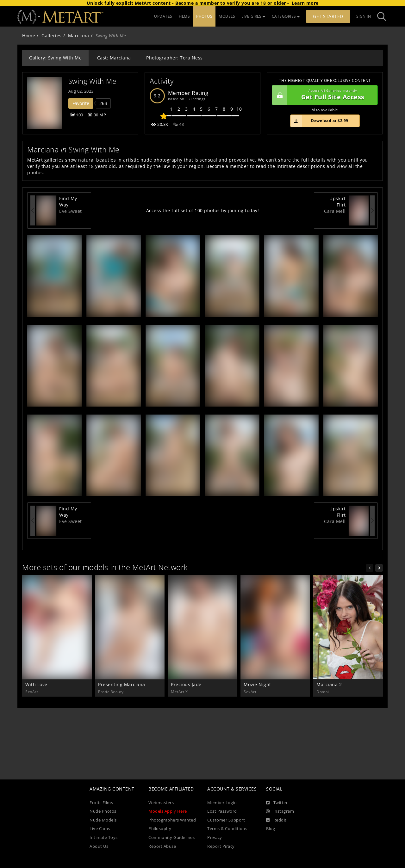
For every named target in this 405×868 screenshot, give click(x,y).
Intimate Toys (104, 837)
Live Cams (100, 829)
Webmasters (161, 803)
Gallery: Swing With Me (55, 58)
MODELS (227, 16)
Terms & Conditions (227, 829)
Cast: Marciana (114, 58)
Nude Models (103, 820)
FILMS (184, 16)
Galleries (52, 36)
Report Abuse (162, 846)
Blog (271, 829)
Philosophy (160, 829)
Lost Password (222, 811)
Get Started (328, 16)
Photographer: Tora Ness (174, 58)
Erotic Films (101, 803)
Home (29, 36)
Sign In (364, 16)
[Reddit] (276, 820)
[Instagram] (280, 811)
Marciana (79, 36)
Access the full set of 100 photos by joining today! (203, 210)
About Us (99, 846)
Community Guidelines (171, 837)
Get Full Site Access (323, 95)
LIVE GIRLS (253, 16)
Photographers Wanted (172, 820)
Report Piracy (221, 846)
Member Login (222, 803)
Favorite (81, 103)
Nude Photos (103, 811)
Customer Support (226, 820)
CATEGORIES (286, 16)
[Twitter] (277, 803)
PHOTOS (204, 16)
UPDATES (163, 16)
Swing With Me (92, 81)
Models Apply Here (168, 811)
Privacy (215, 837)
